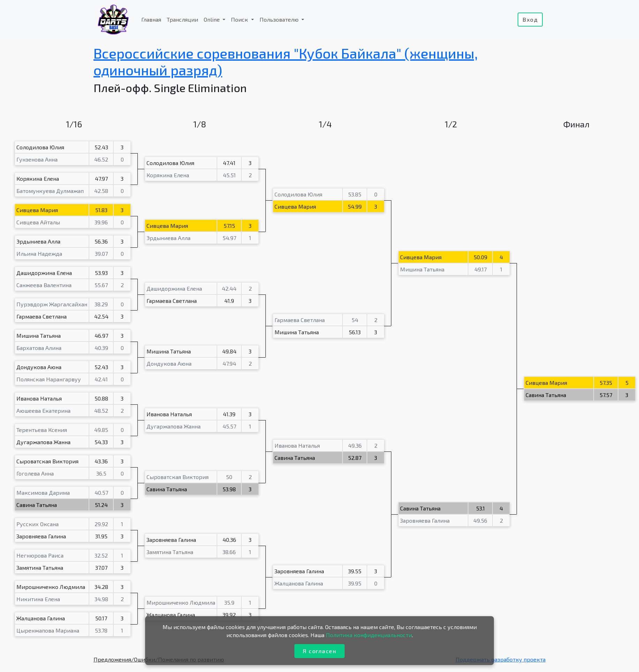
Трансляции (182, 19)
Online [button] (212, 19)
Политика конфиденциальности (369, 635)
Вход (530, 19)
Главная (151, 19)
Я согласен (319, 651)
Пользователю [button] (280, 19)
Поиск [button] (240, 19)
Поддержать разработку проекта (501, 659)
